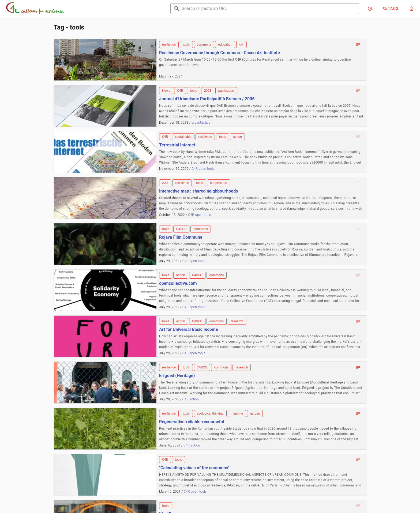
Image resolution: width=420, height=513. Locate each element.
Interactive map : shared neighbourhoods (198, 191)
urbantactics (201, 123)
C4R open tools (203, 169)
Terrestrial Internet (177, 145)
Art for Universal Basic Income (188, 329)
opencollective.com (178, 283)
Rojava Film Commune (181, 237)
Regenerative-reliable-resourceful (192, 422)
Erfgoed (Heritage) (177, 376)
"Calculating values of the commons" (194, 468)
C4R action (191, 399)
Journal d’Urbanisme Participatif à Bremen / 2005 (207, 99)
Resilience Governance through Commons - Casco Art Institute (220, 53)
